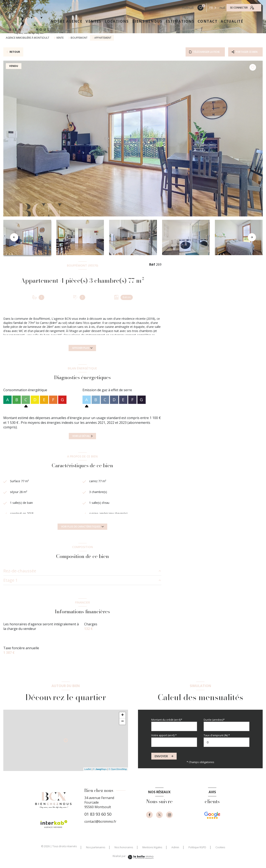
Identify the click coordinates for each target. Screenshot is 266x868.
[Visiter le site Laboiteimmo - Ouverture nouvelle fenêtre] (140, 857)
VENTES (94, 21)
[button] (252, 237)
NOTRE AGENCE (66, 21)
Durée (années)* (214, 720)
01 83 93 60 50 (98, 814)
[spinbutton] (227, 742)
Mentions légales (152, 847)
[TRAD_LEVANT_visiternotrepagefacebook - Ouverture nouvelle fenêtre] (149, 815)
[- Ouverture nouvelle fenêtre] (212, 820)
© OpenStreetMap (118, 769)
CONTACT (208, 21)
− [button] (123, 722)
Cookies (220, 847)
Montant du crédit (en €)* (167, 720)
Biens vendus (147, 21)
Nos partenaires (96, 847)
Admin (175, 847)
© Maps (100, 769)
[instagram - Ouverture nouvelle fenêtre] (169, 815)
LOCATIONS (117, 21)
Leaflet (88, 769)
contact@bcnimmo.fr (100, 821)
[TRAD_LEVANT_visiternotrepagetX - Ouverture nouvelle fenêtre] (159, 815)
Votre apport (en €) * (164, 735)
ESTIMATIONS (180, 21)
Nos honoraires (124, 847)
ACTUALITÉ (232, 21)
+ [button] (123, 715)
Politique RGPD (197, 847)
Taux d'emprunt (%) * (217, 735)
